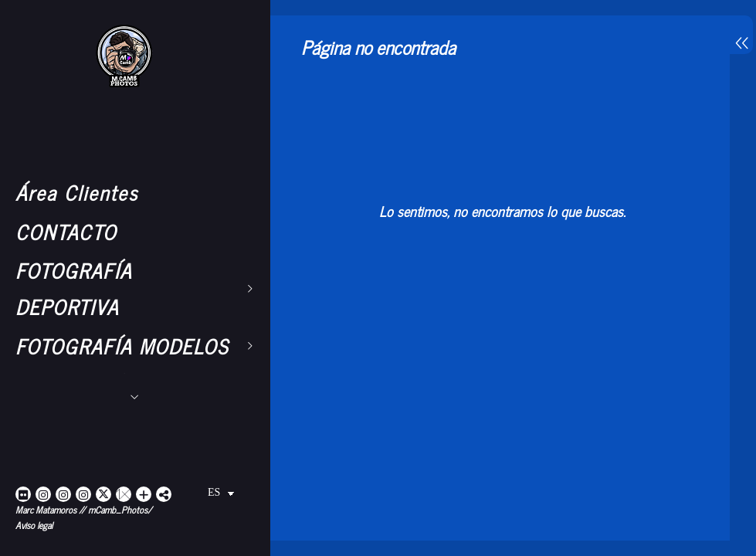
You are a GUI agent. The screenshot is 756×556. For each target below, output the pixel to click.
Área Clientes (77, 192)
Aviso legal (34, 525)
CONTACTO (66, 231)
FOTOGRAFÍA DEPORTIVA (74, 288)
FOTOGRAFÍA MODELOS (122, 346)
